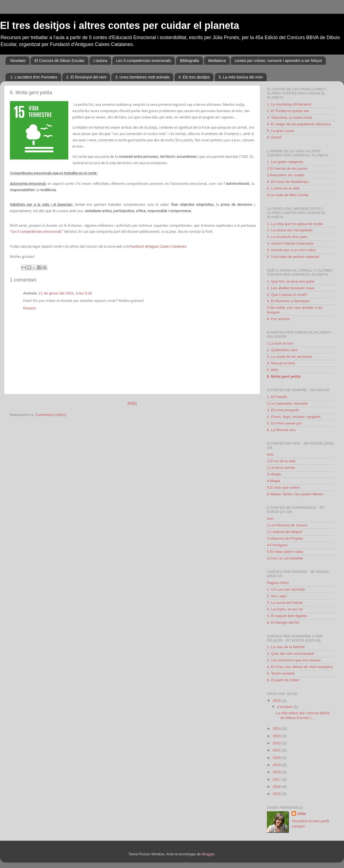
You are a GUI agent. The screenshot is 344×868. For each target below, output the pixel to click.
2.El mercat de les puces (287, 168)
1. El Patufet (277, 397)
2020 (277, 758)
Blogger (208, 854)
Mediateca (217, 61)
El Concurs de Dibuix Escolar (59, 61)
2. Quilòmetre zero (282, 350)
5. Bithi (273, 370)
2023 (277, 736)
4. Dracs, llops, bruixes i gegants (294, 417)
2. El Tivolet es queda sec (288, 111)
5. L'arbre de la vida (283, 188)
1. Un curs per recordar (286, 589)
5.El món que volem (283, 487)
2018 (277, 772)
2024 (277, 728)
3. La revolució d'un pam (287, 237)
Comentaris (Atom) (51, 415)
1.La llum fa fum (280, 343)
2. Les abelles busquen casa (290, 288)
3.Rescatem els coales (286, 175)
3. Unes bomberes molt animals (142, 77)
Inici (132, 403)
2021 (277, 750)
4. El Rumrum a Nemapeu (288, 301)
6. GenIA (274, 137)
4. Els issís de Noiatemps (288, 182)
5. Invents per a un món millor (291, 250)
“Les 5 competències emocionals (36, 232)
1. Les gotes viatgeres (285, 162)
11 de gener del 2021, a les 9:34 (65, 293)
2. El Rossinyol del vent (86, 77)
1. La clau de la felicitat (286, 647)
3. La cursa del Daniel (285, 603)
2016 (277, 787)
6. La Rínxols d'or (281, 430)
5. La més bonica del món (241, 77)
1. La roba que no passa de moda (295, 224)
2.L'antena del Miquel (285, 532)
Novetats (18, 61)
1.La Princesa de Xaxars (287, 525)
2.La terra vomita (281, 468)
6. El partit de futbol (283, 680)
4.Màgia (273, 481)
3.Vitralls (274, 474)
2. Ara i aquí (277, 596)
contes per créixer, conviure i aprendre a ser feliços (278, 61)
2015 (277, 794)
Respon (30, 308)
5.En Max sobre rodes (285, 552)
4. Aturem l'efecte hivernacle (290, 243)
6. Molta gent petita (284, 376)
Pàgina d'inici (278, 583)
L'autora (100, 61)
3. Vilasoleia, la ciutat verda (289, 117)
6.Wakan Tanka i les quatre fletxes (295, 494)
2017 (277, 779)
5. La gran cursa (280, 131)
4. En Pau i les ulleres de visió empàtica (300, 667)
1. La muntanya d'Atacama (289, 104)
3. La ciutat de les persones (290, 357)
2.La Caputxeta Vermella (287, 403)
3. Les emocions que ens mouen (294, 660)
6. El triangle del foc (283, 622)
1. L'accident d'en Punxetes (34, 77)
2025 (277, 701)
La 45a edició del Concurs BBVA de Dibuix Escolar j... (303, 715)
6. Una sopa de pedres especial (293, 257)
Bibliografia (189, 61)
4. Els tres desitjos (194, 77)
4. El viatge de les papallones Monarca (299, 124)
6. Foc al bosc (278, 319)
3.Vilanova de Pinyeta (285, 538)
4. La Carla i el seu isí (285, 609)
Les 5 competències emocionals (144, 61)
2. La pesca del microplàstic (290, 230)
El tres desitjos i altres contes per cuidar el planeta (120, 25)
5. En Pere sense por (284, 423)
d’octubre (285, 707)
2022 (277, 743)
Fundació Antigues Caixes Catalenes (158, 247)
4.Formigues (277, 545)
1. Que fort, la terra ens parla (291, 281)
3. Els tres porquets (283, 410)
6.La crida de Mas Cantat (288, 195)
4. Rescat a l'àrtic (281, 363)
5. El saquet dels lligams (287, 616)
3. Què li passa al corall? (287, 295)
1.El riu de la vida (281, 461)
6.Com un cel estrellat (285, 558)
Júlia (301, 814)
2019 (277, 765)
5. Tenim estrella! (281, 673)
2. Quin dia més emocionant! (291, 654)
